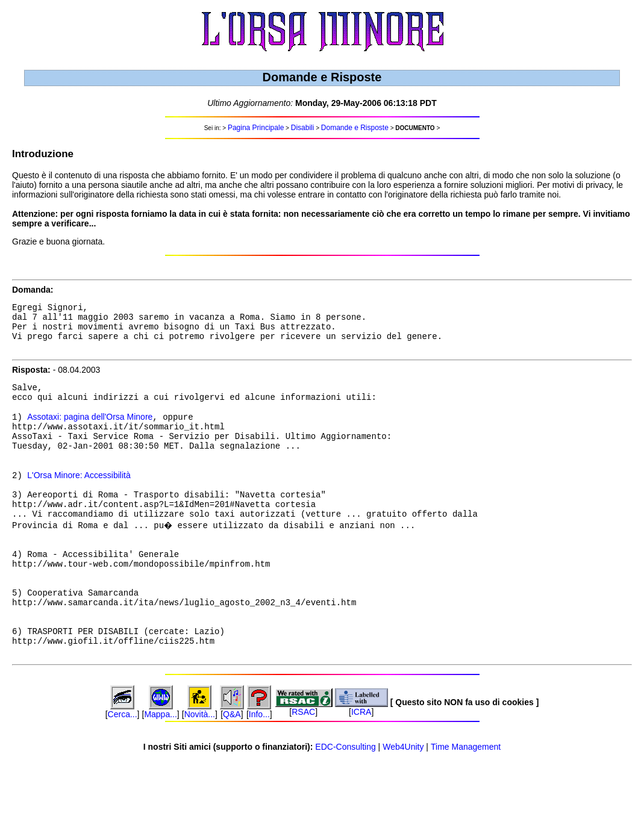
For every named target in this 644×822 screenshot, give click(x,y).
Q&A (232, 771)
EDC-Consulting (345, 803)
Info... (259, 771)
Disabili (303, 128)
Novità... (200, 771)
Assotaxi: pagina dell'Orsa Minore (90, 432)
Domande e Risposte (355, 128)
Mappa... (160, 771)
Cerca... (123, 771)
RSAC (303, 768)
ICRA (361, 768)
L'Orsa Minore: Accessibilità (79, 501)
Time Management (466, 803)
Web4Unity (403, 803)
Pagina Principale (256, 128)
